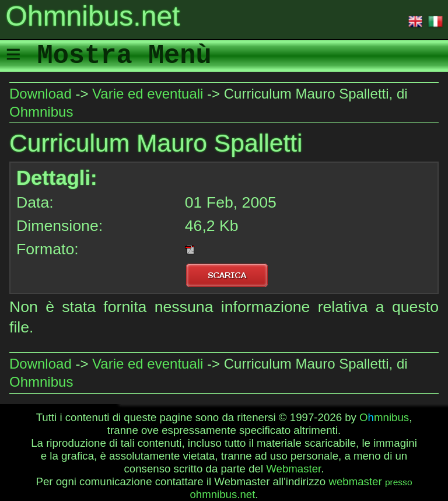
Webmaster (293, 469)
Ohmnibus (41, 112)
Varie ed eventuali (148, 94)
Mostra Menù (124, 56)
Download (41, 94)
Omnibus (384, 417)
